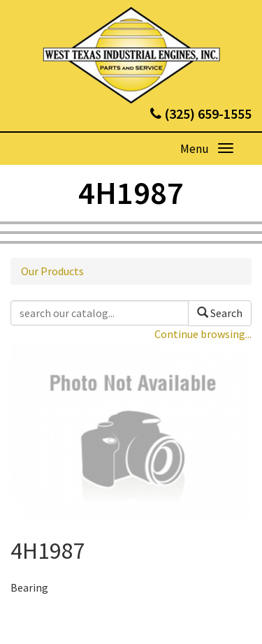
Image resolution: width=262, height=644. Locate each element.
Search (220, 313)
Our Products (52, 271)
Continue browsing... (203, 334)
